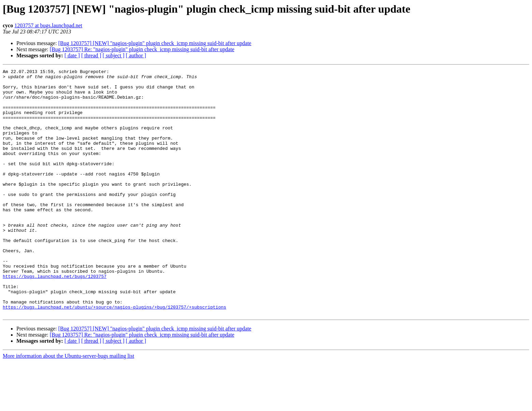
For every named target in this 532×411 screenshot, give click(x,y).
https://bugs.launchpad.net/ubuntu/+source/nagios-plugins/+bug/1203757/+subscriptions (114, 355)
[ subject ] (114, 55)
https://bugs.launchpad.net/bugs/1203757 (55, 318)
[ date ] (72, 55)
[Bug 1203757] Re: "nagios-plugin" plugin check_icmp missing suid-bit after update (142, 49)
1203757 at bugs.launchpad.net (48, 25)
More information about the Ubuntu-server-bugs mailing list (68, 405)
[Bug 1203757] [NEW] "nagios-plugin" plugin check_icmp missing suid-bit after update (155, 43)
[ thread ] (91, 55)
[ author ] (136, 55)
